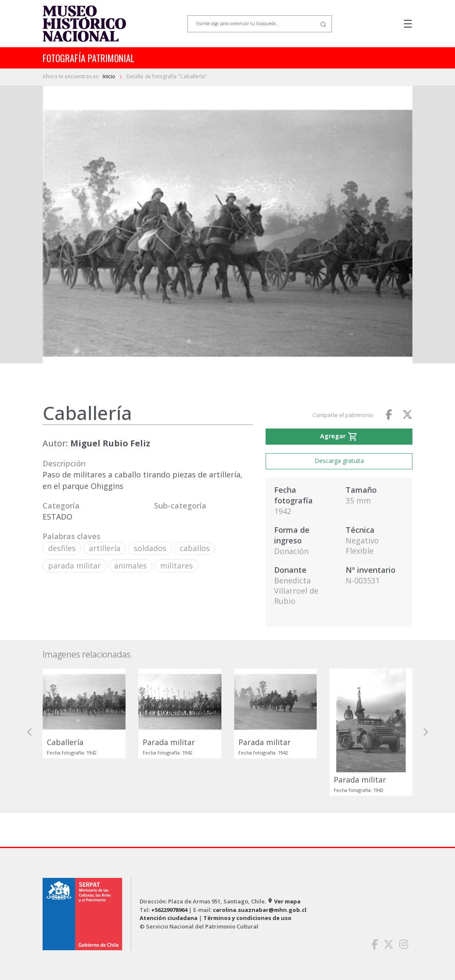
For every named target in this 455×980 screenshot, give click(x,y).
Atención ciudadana (169, 918)
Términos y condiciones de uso (248, 918)
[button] (30, 732)
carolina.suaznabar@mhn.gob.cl (260, 910)
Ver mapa (284, 901)
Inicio (110, 76)
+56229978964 (169, 910)
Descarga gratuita (339, 461)
